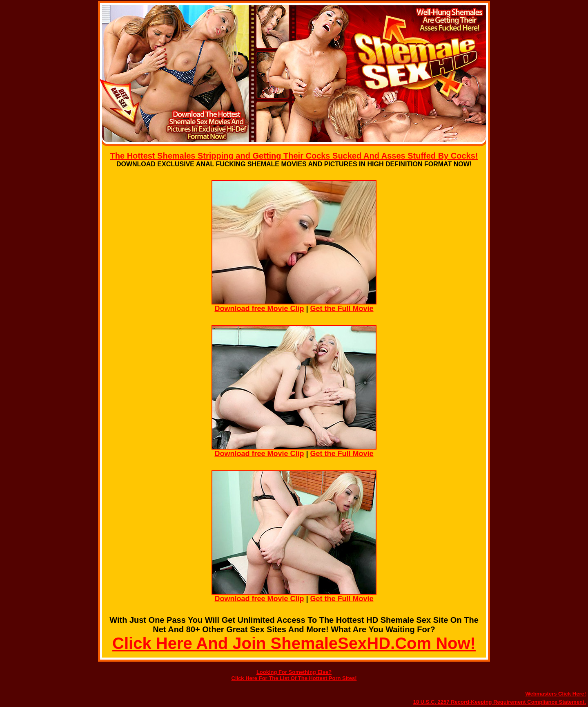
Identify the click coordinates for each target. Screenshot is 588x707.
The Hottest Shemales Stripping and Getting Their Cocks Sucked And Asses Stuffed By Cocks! (294, 156)
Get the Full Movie (342, 309)
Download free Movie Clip (259, 309)
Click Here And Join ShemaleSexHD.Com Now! (294, 643)
